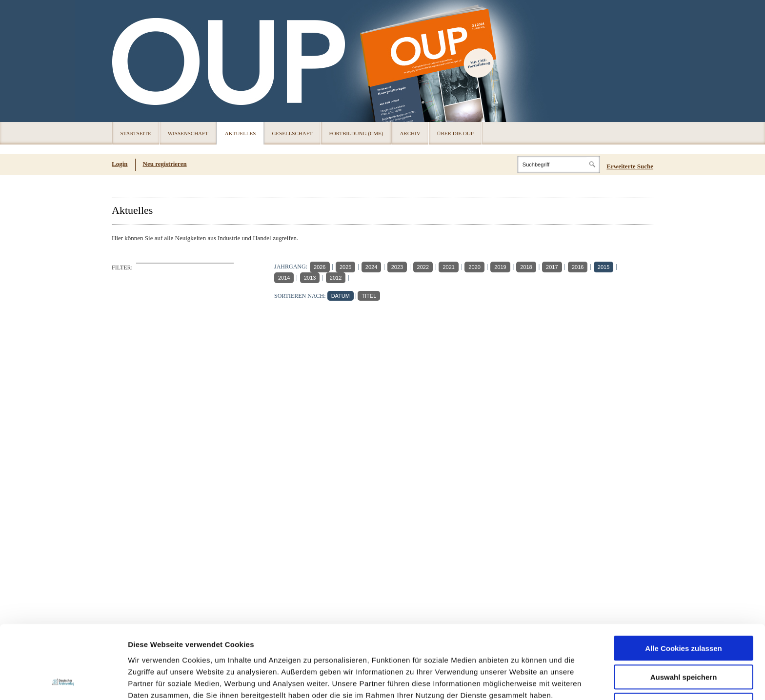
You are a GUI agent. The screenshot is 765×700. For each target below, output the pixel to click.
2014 (284, 278)
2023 (397, 267)
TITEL (369, 296)
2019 (500, 267)
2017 (552, 267)
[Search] (559, 165)
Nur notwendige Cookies (684, 636)
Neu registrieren (165, 164)
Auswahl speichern (684, 608)
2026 (320, 267)
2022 (423, 267)
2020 (474, 267)
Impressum (202, 649)
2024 (371, 267)
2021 (448, 267)
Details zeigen (519, 681)
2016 (578, 267)
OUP (124, 61)
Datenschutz (151, 649)
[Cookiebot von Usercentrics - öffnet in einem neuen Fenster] (63, 681)
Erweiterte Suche (630, 166)
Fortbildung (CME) (356, 133)
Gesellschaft (292, 133)
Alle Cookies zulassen (684, 579)
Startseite (136, 133)
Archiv (410, 133)
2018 (526, 267)
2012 (336, 278)
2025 (345, 267)
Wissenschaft (188, 133)
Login (120, 164)
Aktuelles (241, 133)
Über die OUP (455, 133)
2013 (310, 278)
